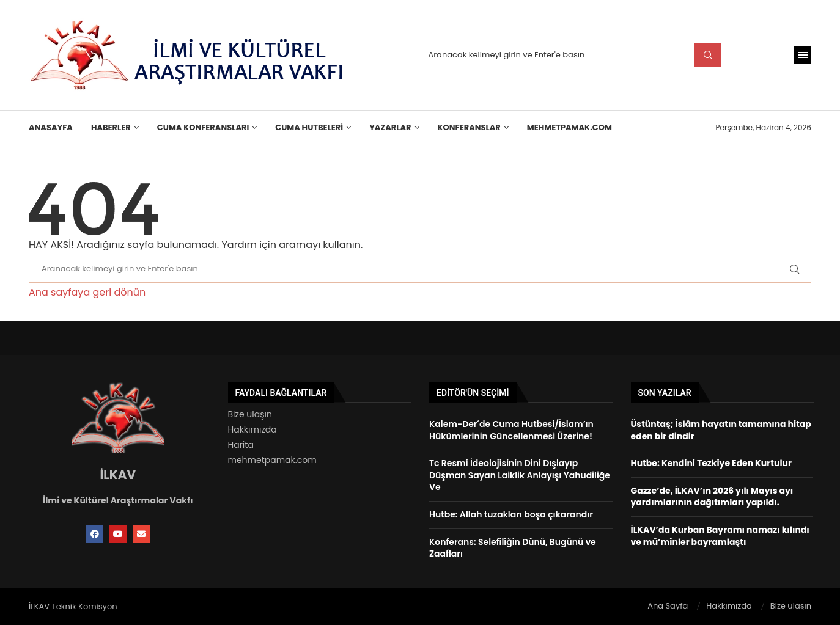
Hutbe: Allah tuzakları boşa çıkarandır (511, 514)
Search (708, 55)
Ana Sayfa (668, 606)
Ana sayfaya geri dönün (87, 292)
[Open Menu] (803, 55)
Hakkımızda (252, 429)
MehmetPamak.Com (569, 127)
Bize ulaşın (250, 414)
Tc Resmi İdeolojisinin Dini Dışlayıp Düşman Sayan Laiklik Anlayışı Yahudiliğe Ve (520, 475)
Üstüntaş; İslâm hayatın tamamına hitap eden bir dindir (721, 430)
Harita (241, 445)
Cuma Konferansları (203, 127)
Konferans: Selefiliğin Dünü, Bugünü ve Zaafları (513, 548)
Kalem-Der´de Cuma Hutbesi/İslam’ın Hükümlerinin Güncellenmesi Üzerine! (511, 430)
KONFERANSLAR (469, 127)
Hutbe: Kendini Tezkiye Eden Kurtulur (711, 463)
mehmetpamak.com (272, 460)
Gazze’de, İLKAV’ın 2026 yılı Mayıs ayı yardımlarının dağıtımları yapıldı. (712, 497)
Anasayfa (51, 127)
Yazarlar (390, 127)
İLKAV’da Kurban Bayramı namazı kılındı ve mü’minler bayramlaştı (720, 536)
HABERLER (111, 127)
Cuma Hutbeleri (309, 127)
